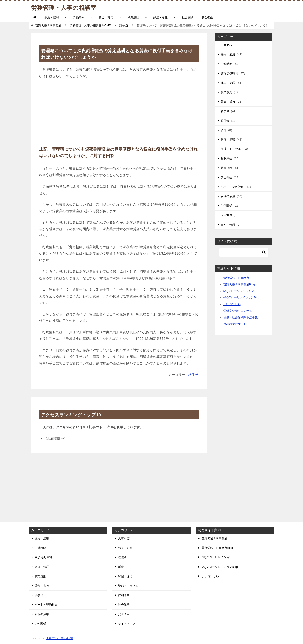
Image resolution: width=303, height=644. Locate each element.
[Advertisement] (119, 113)
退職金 (225, 121)
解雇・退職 (160, 17)
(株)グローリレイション (239, 291)
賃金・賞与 (106, 17)
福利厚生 (226, 158)
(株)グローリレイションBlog (242, 297)
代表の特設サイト (235, 324)
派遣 (224, 130)
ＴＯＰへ (226, 45)
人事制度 (226, 215)
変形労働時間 (229, 73)
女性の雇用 (228, 196)
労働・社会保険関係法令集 (241, 317)
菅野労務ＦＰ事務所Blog (239, 284)
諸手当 (193, 375)
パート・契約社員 (232, 187)
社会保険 (188, 17)
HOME (90, 25)
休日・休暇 (228, 83)
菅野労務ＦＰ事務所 (236, 278)
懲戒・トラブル (231, 149)
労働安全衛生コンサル (238, 311)
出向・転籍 (228, 225)
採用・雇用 (52, 17)
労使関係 (226, 206)
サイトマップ (127, 624)
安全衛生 (207, 17)
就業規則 (133, 17)
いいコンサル (232, 304)
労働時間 (79, 17)
